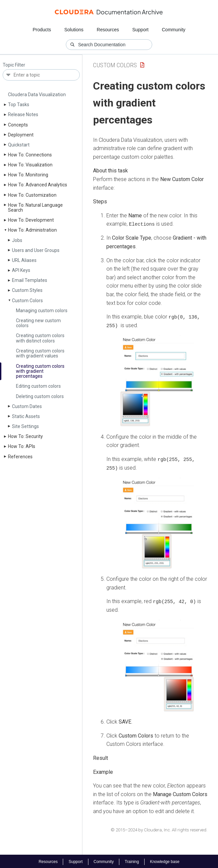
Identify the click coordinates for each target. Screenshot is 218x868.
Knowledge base (165, 861)
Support (140, 30)
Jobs (17, 240)
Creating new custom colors (38, 323)
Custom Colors (27, 301)
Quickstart (19, 145)
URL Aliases (24, 260)
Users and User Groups (36, 250)
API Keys (21, 270)
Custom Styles (27, 290)
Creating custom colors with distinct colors (40, 338)
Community (174, 30)
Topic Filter (14, 65)
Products (42, 30)
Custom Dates (27, 406)
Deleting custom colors (40, 396)
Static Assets (26, 416)
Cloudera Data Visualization (37, 95)
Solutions (74, 30)
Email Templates (30, 280)
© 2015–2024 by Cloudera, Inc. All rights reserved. (159, 829)
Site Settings (25, 426)
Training (132, 861)
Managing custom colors (42, 311)
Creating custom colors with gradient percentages (40, 371)
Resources (108, 30)
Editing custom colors (38, 386)
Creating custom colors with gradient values (40, 353)
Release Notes (23, 114)
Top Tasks (19, 105)
